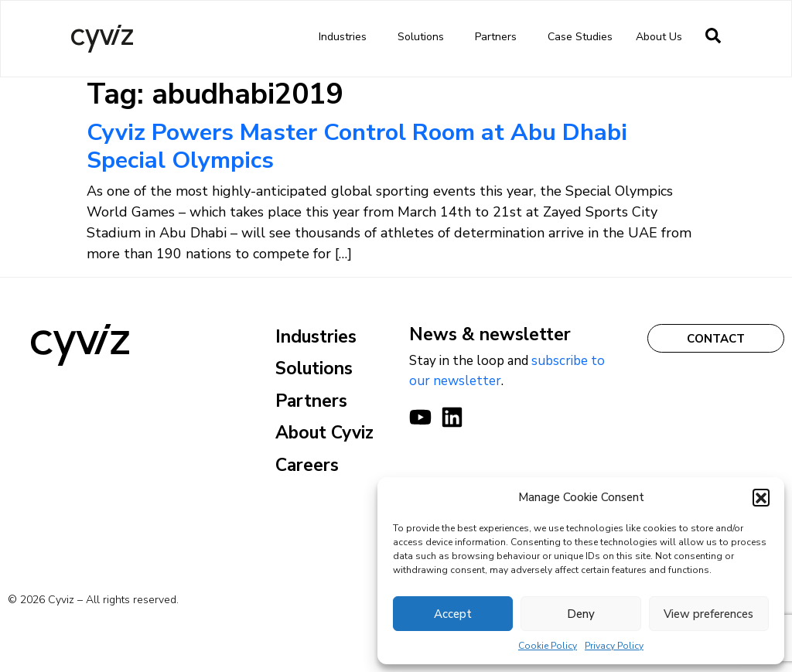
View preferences (708, 614)
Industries (346, 37)
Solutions (425, 37)
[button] (761, 497)
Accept (453, 614)
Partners (500, 37)
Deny (581, 614)
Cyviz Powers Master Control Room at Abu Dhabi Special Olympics (357, 147)
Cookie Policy (548, 646)
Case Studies (580, 37)
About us (663, 37)
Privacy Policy (614, 646)
